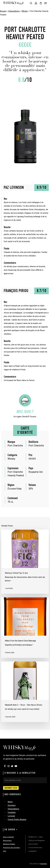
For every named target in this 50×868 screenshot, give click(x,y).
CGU (5, 851)
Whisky (25, 11)
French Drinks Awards (17, 819)
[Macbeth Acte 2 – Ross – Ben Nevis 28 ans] (25, 692)
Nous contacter (8, 837)
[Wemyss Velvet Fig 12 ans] (25, 562)
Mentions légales (9, 844)
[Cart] (41, 3)
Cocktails (12, 812)
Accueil (3, 11)
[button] (46, 3)
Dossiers (12, 805)
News (10, 802)
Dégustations (14, 11)
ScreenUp (44, 864)
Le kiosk (11, 816)
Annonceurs (7, 840)
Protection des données (11, 848)
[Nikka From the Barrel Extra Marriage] (25, 628)
